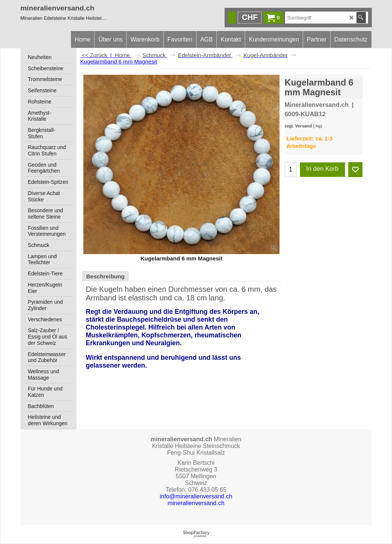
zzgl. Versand (298, 126)
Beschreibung (106, 276)
